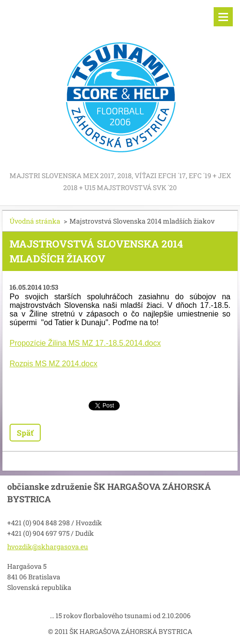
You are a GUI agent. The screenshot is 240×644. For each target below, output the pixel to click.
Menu (223, 17)
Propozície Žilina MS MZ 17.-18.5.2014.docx (85, 343)
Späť (25, 433)
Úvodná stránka (35, 221)
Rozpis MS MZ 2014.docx (53, 364)
